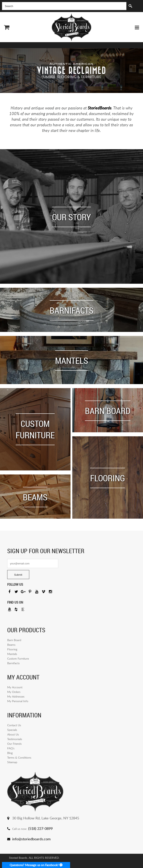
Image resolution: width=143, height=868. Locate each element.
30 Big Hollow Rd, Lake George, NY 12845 (46, 818)
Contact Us (14, 725)
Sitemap (12, 762)
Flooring (12, 649)
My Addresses (16, 696)
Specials (12, 730)
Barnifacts (13, 663)
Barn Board (14, 640)
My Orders (14, 692)
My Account (15, 687)
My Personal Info (18, 701)
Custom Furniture (18, 658)
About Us (13, 734)
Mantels (12, 654)
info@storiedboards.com (31, 839)
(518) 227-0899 (40, 828)
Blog (10, 753)
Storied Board (71, 27)
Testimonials (15, 739)
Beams (11, 645)
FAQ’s (11, 748)
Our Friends (14, 744)
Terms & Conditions (19, 757)
